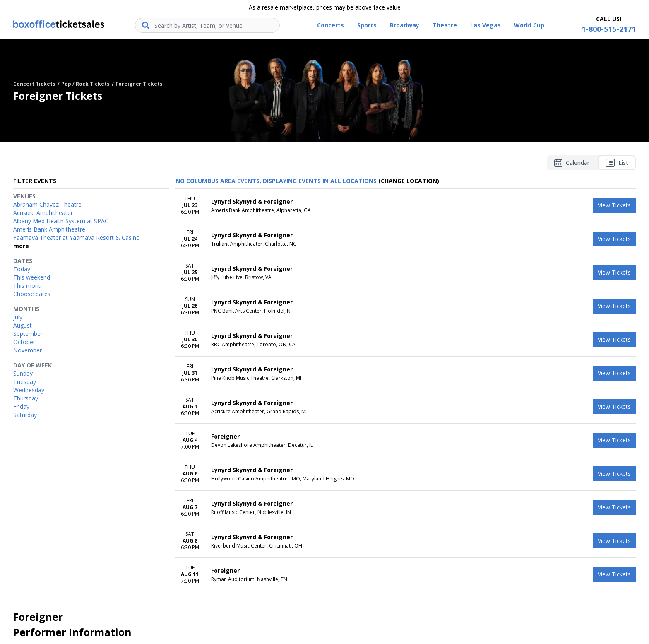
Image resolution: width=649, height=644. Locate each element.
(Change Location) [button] (409, 181)
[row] (406, 206)
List (617, 163)
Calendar (572, 163)
